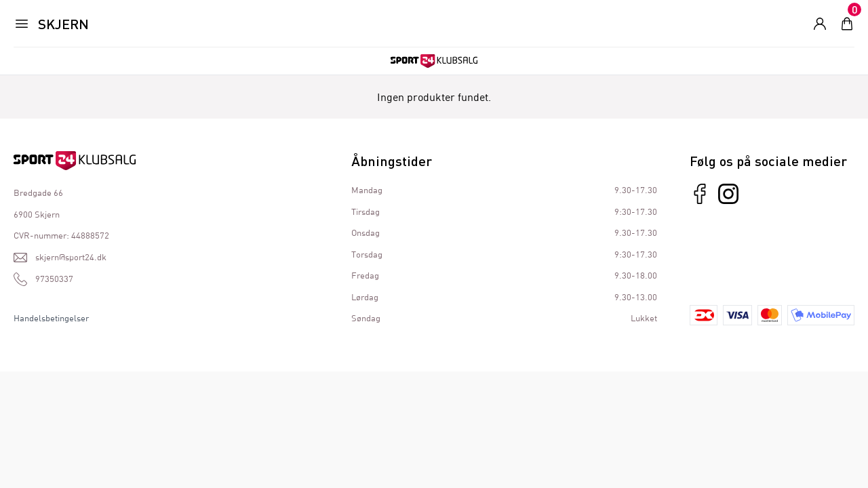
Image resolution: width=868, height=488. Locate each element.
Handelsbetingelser (51, 318)
